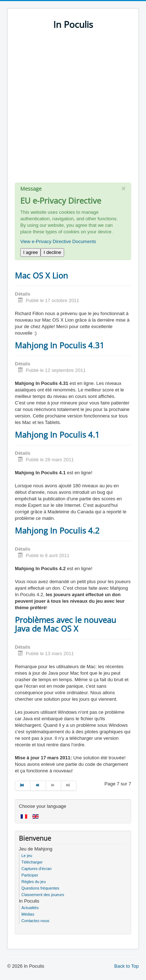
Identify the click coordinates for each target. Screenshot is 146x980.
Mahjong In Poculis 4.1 (57, 434)
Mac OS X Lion (41, 275)
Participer (30, 875)
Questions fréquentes (40, 888)
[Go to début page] (23, 786)
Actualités (30, 908)
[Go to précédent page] (38, 786)
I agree (30, 252)
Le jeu (27, 856)
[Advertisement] (73, 110)
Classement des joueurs (43, 895)
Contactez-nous (35, 921)
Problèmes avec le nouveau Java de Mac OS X (66, 624)
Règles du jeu (34, 882)
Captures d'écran (36, 869)
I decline (52, 252)
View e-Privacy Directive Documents (58, 241)
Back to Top (126, 966)
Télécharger (32, 862)
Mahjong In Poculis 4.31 (60, 345)
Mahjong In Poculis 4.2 (57, 530)
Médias (28, 914)
